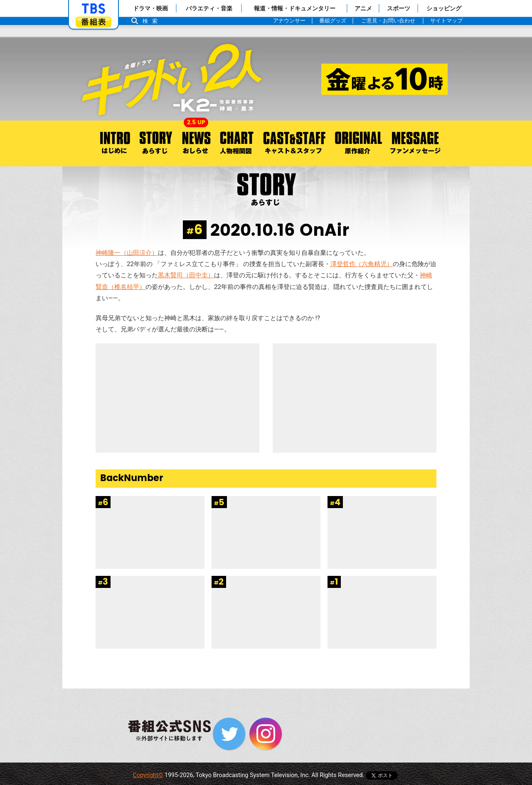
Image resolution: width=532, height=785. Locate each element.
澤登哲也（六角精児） (362, 264)
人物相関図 (237, 143)
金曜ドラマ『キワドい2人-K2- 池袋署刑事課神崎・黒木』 (266, 79)
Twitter (229, 734)
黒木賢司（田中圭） (186, 275)
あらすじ (156, 143)
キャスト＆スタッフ (294, 143)
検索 (152, 21)
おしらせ (196, 143)
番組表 (94, 22)
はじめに (112, 143)
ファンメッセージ (415, 143)
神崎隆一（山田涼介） (127, 253)
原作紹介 (358, 143)
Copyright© (148, 775)
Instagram (266, 734)
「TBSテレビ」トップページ (94, 9)
